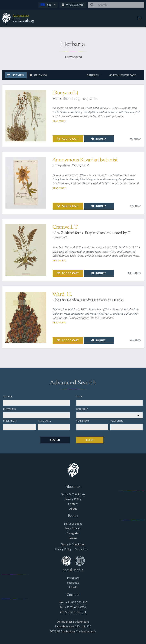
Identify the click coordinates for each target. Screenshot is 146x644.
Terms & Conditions (73, 494)
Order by (93, 75)
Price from (10, 421)
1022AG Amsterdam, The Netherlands (73, 631)
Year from (82, 421)
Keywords (9, 409)
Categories (73, 533)
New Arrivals (73, 529)
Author (8, 396)
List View (16, 75)
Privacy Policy (73, 499)
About (73, 509)
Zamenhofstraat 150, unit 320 (73, 626)
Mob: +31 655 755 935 (73, 603)
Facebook (73, 583)
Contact (73, 504)
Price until (44, 421)
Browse (73, 538)
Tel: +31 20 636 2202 (73, 607)
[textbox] (48, 5)
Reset (90, 440)
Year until (117, 421)
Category (82, 409)
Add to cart (68, 139)
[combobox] (48, 5)
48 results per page (123, 75)
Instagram (73, 578)
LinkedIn (73, 587)
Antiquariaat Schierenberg (73, 622)
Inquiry (99, 139)
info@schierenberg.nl (73, 612)
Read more (59, 121)
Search (55, 440)
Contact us (81, 549)
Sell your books (73, 524)
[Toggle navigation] (140, 18)
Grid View (39, 75)
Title (79, 396)
